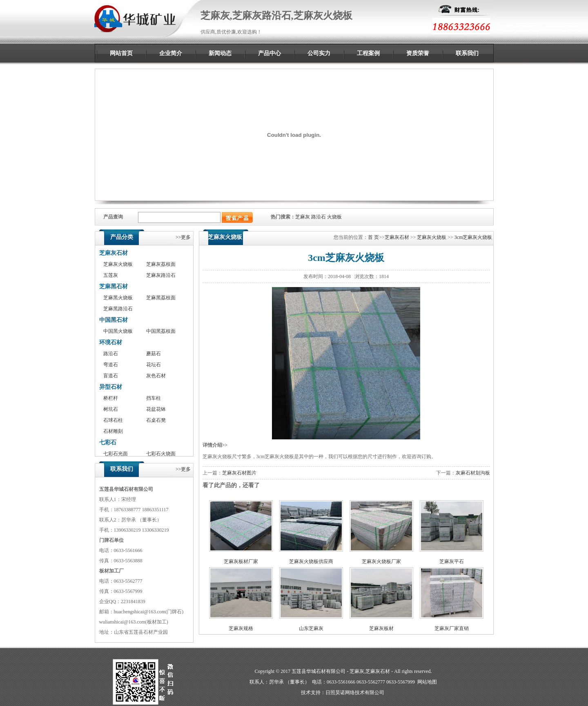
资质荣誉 (418, 53)
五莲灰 (111, 275)
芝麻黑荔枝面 (161, 298)
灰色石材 (156, 376)
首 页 (373, 237)
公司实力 (319, 53)
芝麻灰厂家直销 (452, 628)
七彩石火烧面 (161, 454)
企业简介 (171, 53)
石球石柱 (113, 420)
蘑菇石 (154, 354)
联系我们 (467, 53)
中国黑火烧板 (118, 331)
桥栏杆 (111, 398)
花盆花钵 (156, 409)
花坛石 (154, 365)
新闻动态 (220, 53)
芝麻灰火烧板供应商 (311, 561)
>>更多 (183, 237)
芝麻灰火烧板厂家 (381, 561)
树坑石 (111, 409)
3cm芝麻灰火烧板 (473, 237)
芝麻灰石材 (114, 253)
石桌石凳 (156, 420)
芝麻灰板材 (381, 628)
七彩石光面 (116, 454)
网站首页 (121, 53)
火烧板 (334, 217)
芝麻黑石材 (114, 286)
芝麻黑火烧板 (118, 298)
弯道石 (111, 365)
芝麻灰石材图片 (239, 473)
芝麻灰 (303, 217)
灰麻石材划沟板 (473, 473)
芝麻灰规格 (241, 628)
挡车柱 (154, 398)
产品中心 (269, 53)
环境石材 (111, 342)
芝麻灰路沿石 (161, 275)
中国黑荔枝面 (161, 331)
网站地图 (427, 682)
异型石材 (111, 387)
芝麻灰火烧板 (118, 264)
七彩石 (108, 442)
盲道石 (111, 376)
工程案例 (368, 53)
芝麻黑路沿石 (118, 309)
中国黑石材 (114, 320)
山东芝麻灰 (311, 628)
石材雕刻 (113, 431)
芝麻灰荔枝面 (161, 264)
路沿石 (318, 217)
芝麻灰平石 (452, 561)
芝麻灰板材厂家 (241, 561)
